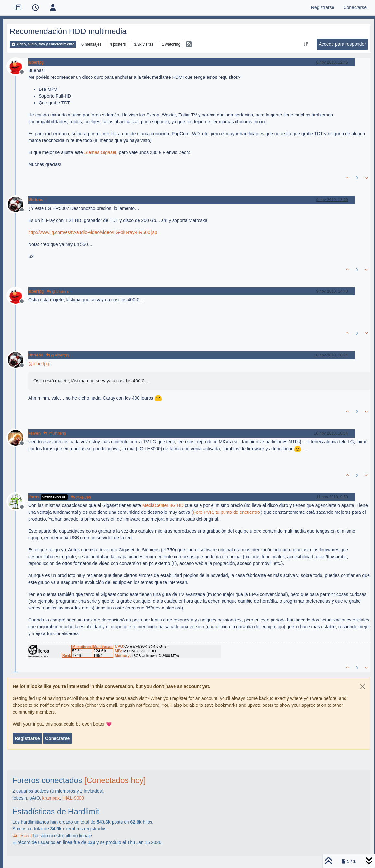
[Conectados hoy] (115, 780)
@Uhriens (58, 292)
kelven (34, 433)
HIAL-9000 (73, 798)
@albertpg (58, 355)
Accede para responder (343, 44)
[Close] (363, 687)
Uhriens (36, 200)
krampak (51, 798)
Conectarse (57, 738)
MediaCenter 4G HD (163, 505)
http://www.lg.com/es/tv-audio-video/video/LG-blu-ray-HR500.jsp (93, 232)
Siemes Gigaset (100, 152)
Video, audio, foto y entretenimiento (43, 44)
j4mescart (22, 836)
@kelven (81, 497)
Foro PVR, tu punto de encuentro (226, 512)
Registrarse (27, 738)
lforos (34, 497)
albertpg (36, 62)
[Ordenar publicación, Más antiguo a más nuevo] (306, 44)
